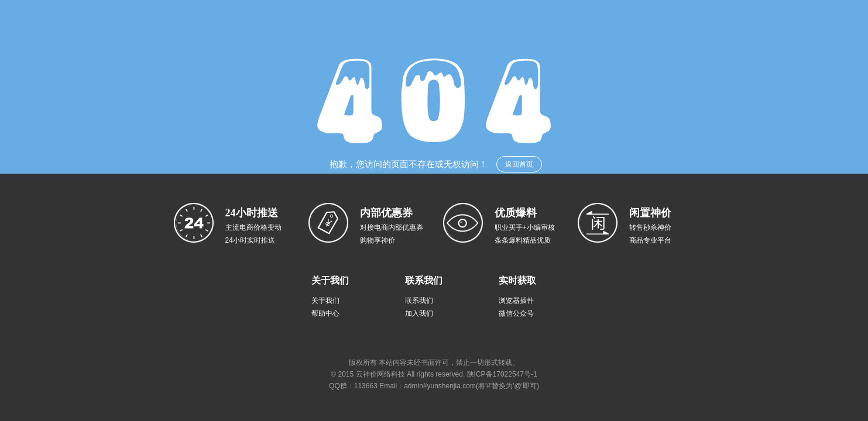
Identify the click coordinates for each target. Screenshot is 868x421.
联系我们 (419, 301)
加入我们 (419, 313)
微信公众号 (516, 313)
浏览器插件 (516, 301)
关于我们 (325, 301)
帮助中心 (325, 313)
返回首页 (519, 164)
